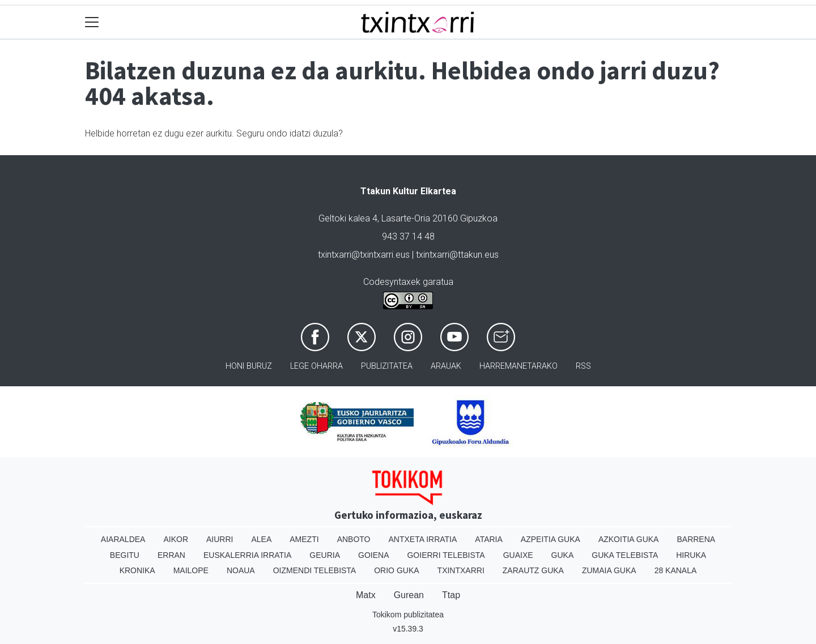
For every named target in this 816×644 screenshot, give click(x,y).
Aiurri (220, 539)
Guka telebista (625, 555)
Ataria (489, 539)
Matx (366, 595)
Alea (261, 539)
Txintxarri (461, 570)
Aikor (176, 539)
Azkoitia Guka (629, 539)
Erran (171, 555)
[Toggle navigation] (92, 22)
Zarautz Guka (533, 570)
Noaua (241, 570)
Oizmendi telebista (315, 570)
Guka (563, 555)
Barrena (696, 539)
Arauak (446, 366)
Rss (583, 366)
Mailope (191, 570)
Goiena (373, 555)
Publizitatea (387, 366)
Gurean (409, 595)
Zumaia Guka (609, 570)
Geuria (325, 555)
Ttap (451, 595)
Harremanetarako (518, 366)
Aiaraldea (123, 539)
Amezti (304, 539)
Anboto (354, 539)
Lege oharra (316, 366)
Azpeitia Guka (551, 539)
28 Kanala (676, 570)
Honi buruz (249, 366)
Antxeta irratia (423, 539)
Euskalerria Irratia (247, 555)
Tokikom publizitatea (408, 615)
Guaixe (518, 555)
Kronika (137, 570)
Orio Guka (396, 570)
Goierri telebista (446, 555)
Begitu (125, 555)
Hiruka (691, 555)
